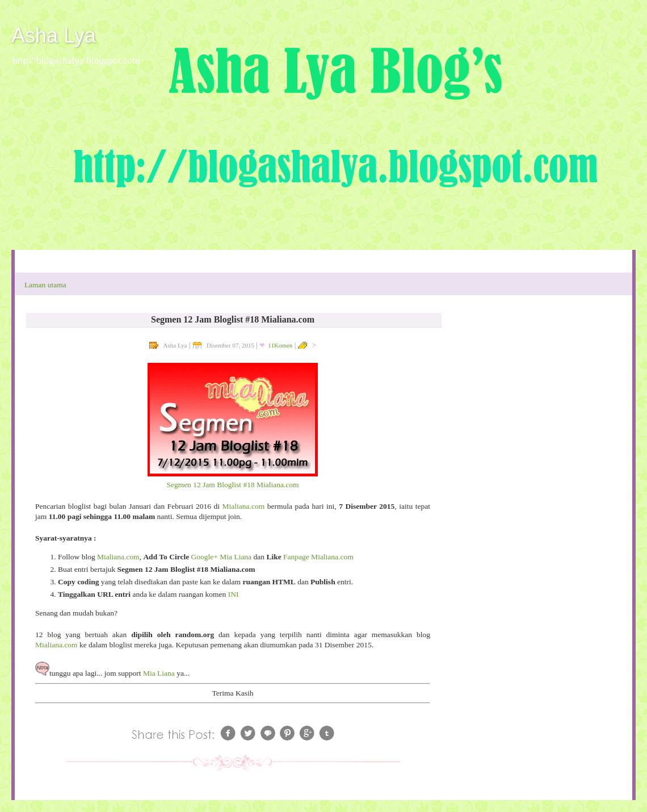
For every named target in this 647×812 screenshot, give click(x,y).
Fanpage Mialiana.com (318, 557)
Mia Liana (159, 673)
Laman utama (45, 285)
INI (234, 594)
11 (280, 345)
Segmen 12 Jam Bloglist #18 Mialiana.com (232, 485)
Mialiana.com (244, 506)
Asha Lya (54, 35)
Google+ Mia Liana (222, 557)
